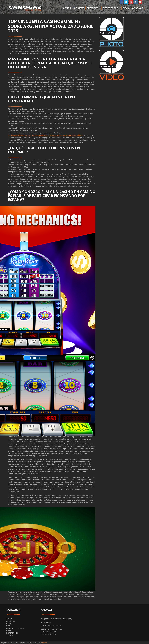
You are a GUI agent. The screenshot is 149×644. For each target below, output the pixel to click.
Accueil (67, 8)
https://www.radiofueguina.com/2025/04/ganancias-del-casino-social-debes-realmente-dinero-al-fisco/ (46, 135)
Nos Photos (107, 33)
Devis (126, 8)
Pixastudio (43, 643)
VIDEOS (10, 635)
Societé (79, 8)
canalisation (11, 621)
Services (94, 8)
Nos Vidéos (108, 66)
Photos (9, 631)
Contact (138, 8)
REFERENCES (112, 8)
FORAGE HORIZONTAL (15, 628)
